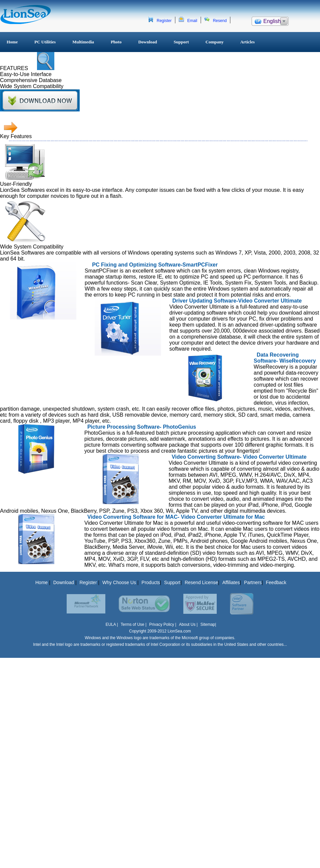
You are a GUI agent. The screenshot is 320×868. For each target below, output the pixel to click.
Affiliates (231, 582)
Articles (247, 42)
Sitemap (208, 624)
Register (164, 21)
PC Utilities (45, 42)
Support (181, 42)
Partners (253, 582)
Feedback (276, 582)
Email (192, 21)
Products (151, 582)
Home (12, 42)
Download (148, 42)
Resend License (201, 582)
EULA (111, 624)
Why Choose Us (120, 582)
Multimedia (83, 42)
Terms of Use (133, 624)
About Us (187, 624)
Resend (220, 21)
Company (215, 42)
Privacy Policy (162, 624)
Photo (116, 42)
